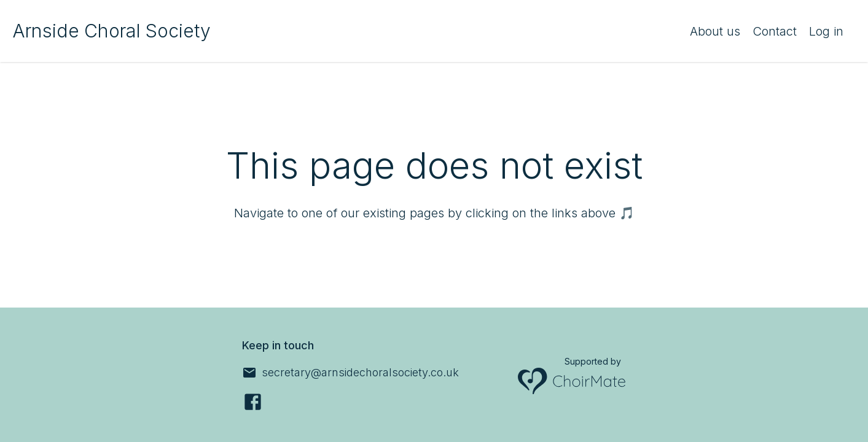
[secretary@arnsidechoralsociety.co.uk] (350, 373)
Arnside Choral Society (111, 31)
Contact (775, 31)
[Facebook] (253, 402)
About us (715, 31)
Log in (826, 31)
